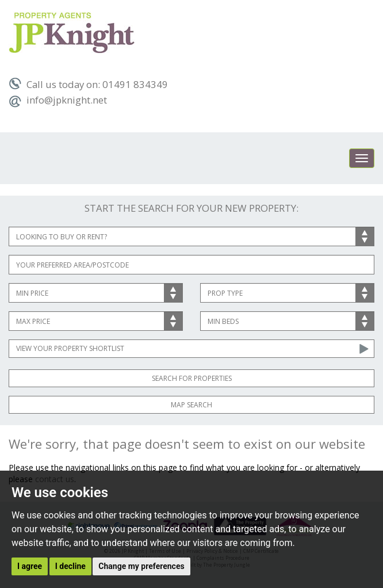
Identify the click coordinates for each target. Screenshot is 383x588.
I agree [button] (30, 566)
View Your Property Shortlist (70, 348)
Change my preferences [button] (141, 566)
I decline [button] (70, 566)
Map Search (191, 405)
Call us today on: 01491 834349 (88, 84)
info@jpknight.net (58, 100)
